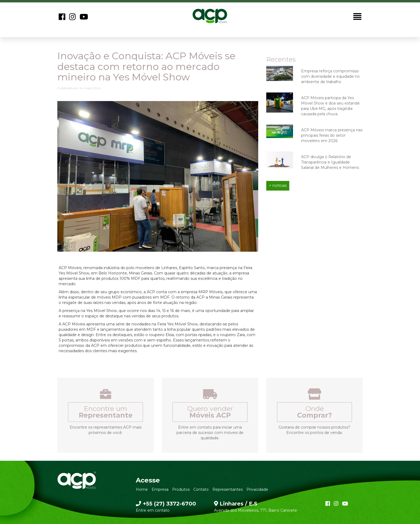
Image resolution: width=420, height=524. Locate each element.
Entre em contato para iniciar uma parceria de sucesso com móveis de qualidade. (210, 433)
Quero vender (210, 412)
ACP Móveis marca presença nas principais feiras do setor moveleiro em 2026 (332, 135)
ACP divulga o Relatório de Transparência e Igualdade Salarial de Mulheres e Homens (330, 162)
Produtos (181, 489)
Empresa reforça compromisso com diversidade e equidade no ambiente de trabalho (330, 76)
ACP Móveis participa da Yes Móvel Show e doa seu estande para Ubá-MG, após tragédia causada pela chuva (330, 106)
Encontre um (106, 412)
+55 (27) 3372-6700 (166, 504)
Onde (314, 412)
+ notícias (278, 185)
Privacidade (257, 489)
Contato (201, 489)
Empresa (160, 489)
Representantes (228, 489)
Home (142, 489)
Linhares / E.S (236, 504)
